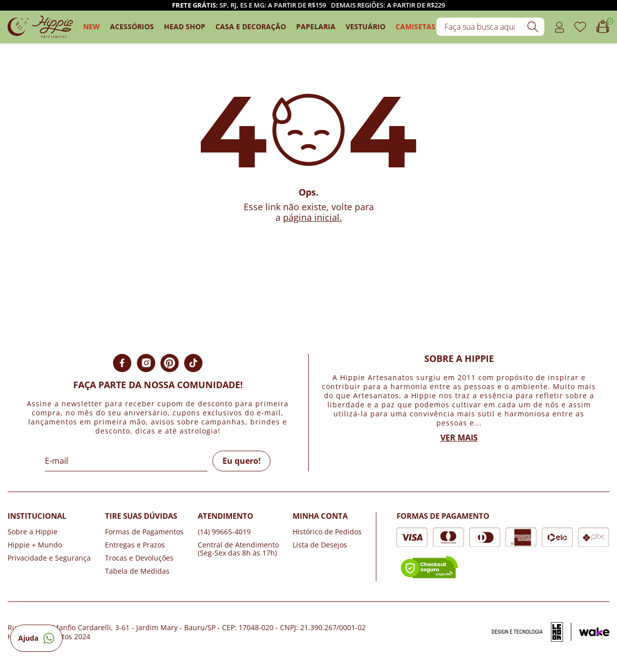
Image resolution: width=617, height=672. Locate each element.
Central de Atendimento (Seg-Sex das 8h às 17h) (238, 549)
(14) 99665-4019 (224, 532)
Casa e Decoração (251, 26)
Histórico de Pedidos (327, 532)
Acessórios (132, 26)
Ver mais (459, 438)
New (92, 26)
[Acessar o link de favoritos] (580, 27)
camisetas (415, 26)
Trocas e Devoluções (139, 558)
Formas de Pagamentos (144, 532)
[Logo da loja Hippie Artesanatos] (40, 27)
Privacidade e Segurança (49, 558)
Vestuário (366, 26)
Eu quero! (242, 461)
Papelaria (316, 26)
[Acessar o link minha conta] (559, 27)
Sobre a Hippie (33, 532)
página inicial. (313, 217)
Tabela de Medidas (137, 571)
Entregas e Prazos (135, 545)
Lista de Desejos (320, 545)
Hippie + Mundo (35, 545)
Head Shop (185, 26)
